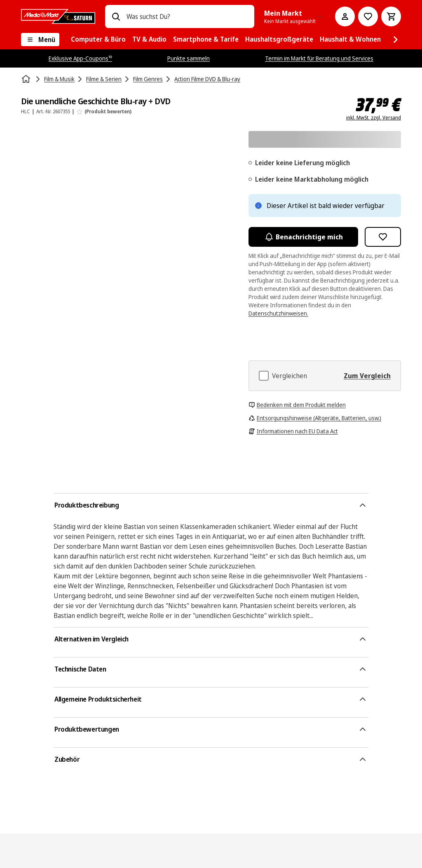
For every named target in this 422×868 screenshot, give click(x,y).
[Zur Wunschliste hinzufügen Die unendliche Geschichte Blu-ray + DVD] (383, 237)
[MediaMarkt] (58, 16)
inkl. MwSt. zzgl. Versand (374, 118)
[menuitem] (98, 40)
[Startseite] (27, 79)
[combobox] (187, 16)
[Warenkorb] (391, 16)
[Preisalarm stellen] (368, 16)
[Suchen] (116, 16)
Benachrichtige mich (304, 237)
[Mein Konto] (345, 16)
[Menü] (40, 40)
